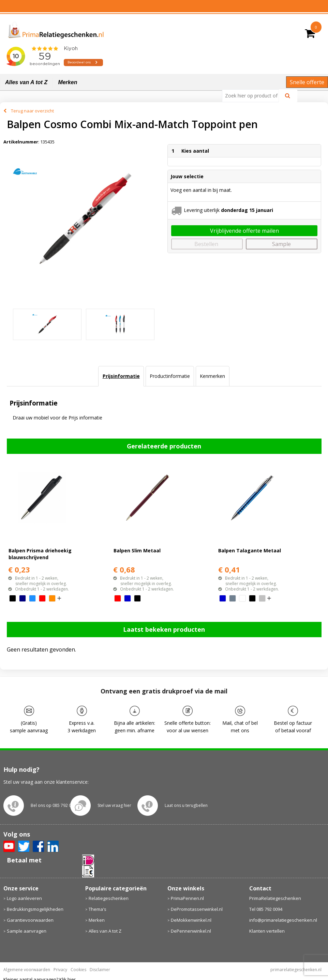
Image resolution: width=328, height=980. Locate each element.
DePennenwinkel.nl (191, 931)
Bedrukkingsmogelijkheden (35, 909)
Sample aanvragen (27, 931)
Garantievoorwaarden (30, 920)
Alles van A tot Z (26, 82)
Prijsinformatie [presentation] (121, 376)
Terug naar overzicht (32, 111)
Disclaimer (100, 970)
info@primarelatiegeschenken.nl (283, 920)
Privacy (60, 970)
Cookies (78, 970)
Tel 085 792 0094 (266, 909)
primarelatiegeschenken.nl (296, 970)
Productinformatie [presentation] (170, 376)
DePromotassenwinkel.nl (197, 909)
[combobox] (253, 96)
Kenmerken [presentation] (212, 376)
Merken (68, 82)
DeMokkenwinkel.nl (191, 920)
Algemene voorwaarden (27, 970)
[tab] (121, 376)
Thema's (98, 909)
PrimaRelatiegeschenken (275, 898)
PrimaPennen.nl (187, 898)
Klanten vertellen (267, 931)
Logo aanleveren (24, 898)
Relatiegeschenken (109, 898)
